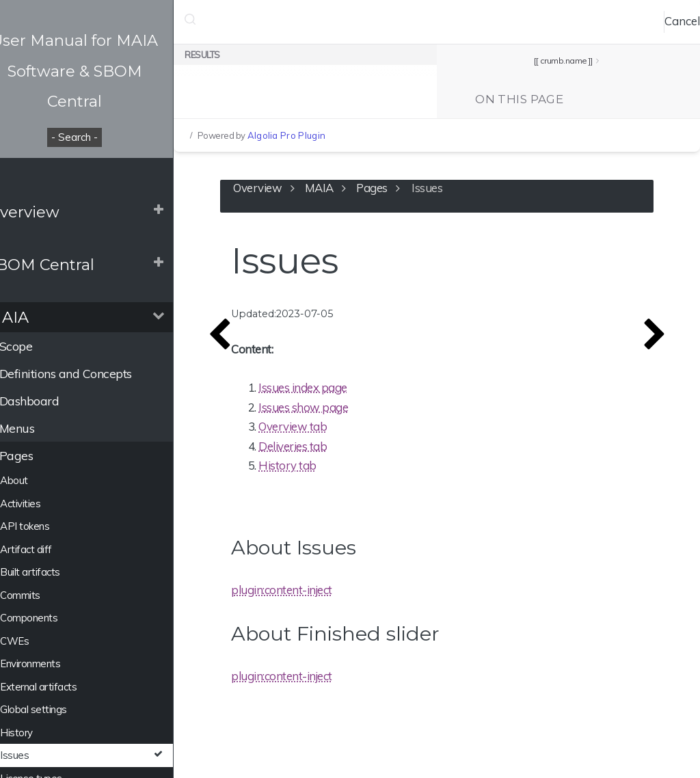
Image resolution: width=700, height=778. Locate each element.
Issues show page (343, 411)
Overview (47, 212)
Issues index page (342, 392)
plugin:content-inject (321, 594)
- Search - (103, 137)
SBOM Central (65, 265)
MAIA (32, 317)
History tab (327, 470)
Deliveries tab (332, 450)
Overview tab (332, 431)
